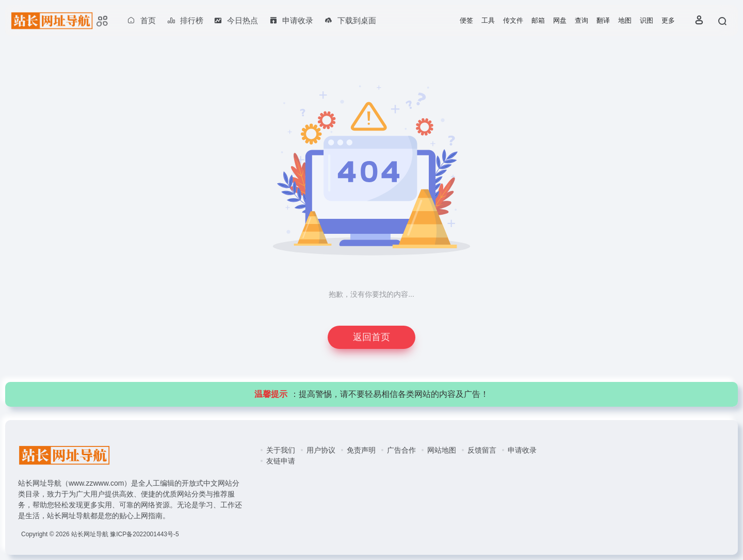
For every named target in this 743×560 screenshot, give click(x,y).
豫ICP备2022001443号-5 (144, 534)
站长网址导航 (90, 534)
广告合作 (401, 450)
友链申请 (281, 461)
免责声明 (361, 450)
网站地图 (442, 450)
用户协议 (321, 450)
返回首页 (372, 337)
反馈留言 (482, 450)
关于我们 (281, 450)
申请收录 (522, 450)
